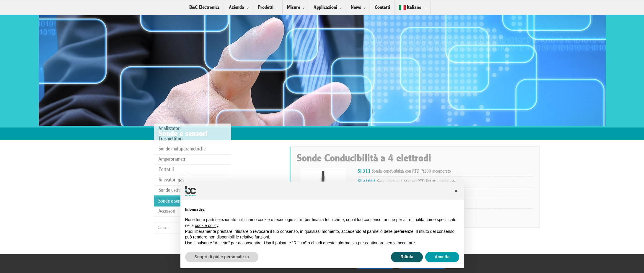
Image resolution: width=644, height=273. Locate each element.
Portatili (166, 125)
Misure (294, 8)
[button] (456, 191)
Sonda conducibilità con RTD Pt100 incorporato (503, 171)
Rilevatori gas (171, 135)
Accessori (167, 166)
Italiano (410, 8)
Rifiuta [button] (407, 257)
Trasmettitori (171, 94)
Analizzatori (170, 84)
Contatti (382, 8)
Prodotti (266, 8)
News (356, 8)
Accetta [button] (442, 257)
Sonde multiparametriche (182, 104)
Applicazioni (325, 8)
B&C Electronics (204, 8)
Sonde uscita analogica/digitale (188, 145)
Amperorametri (173, 114)
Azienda (237, 8)
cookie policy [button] (207, 225)
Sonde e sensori (173, 156)
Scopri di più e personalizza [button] (222, 257)
